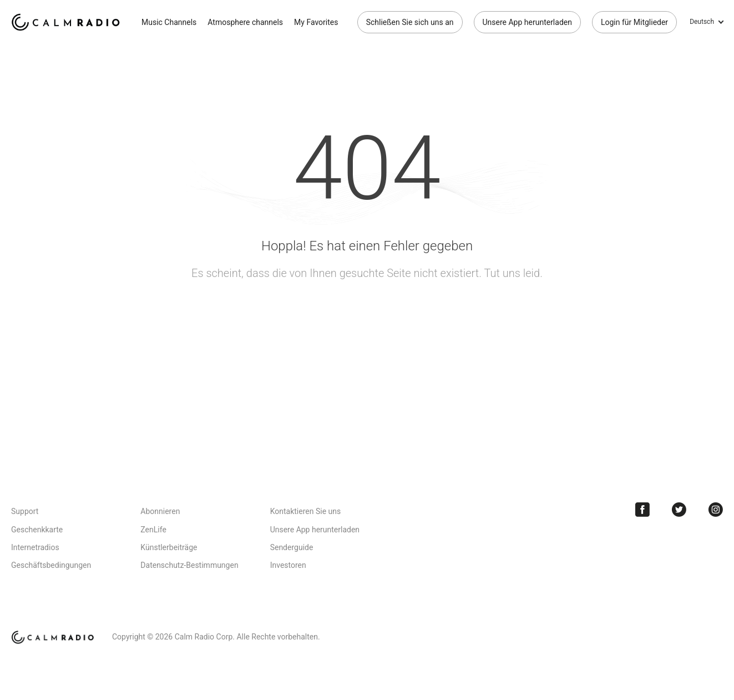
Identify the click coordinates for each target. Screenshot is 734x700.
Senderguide (292, 547)
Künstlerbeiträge (169, 547)
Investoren (288, 565)
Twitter (679, 510)
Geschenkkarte (37, 530)
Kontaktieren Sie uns (306, 511)
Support (25, 511)
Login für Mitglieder (634, 22)
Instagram (716, 510)
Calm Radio (68, 22)
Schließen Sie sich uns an (410, 22)
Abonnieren (160, 511)
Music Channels (169, 22)
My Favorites (316, 22)
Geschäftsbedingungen (51, 565)
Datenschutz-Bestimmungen (189, 565)
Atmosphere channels (245, 22)
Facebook (642, 510)
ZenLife (153, 530)
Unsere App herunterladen (527, 22)
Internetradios (35, 547)
